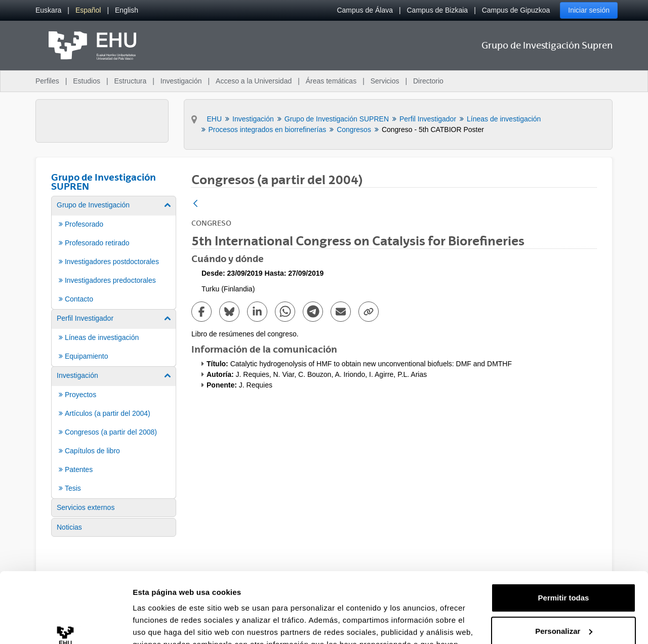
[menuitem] (48, 10)
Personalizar (564, 570)
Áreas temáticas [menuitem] (331, 81)
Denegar (563, 604)
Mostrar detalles (162, 624)
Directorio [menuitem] (428, 81)
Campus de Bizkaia (438, 10)
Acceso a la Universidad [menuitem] (254, 81)
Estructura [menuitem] (130, 81)
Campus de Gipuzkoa (516, 10)
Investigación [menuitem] (181, 81)
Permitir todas (564, 538)
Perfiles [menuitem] (47, 81)
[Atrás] (195, 204)
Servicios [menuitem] (385, 81)
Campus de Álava (365, 10)
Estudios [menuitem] (87, 81)
